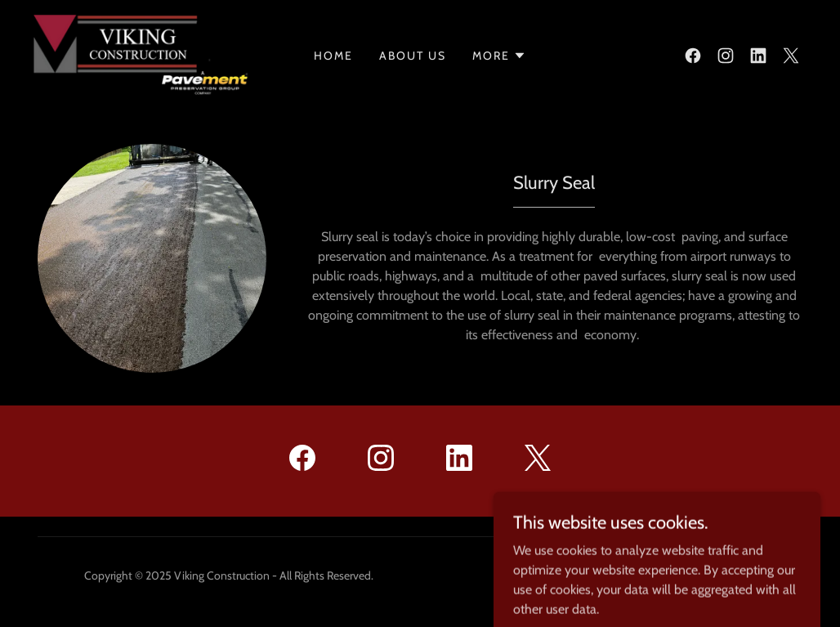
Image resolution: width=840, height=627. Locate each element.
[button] (499, 56)
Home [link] (333, 56)
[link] (142, 54)
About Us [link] (413, 56)
